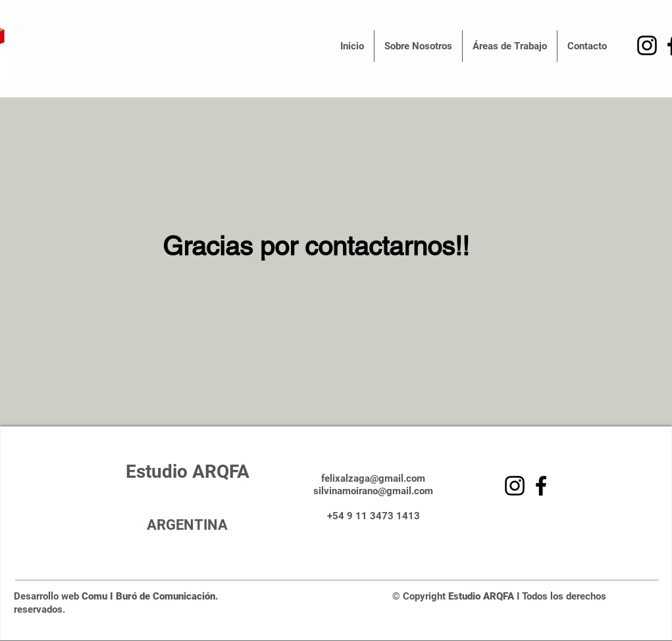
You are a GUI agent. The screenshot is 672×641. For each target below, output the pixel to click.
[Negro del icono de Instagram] (647, 45)
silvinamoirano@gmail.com (373, 491)
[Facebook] (541, 486)
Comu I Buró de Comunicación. (154, 596)
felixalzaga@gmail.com (373, 478)
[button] (418, 46)
